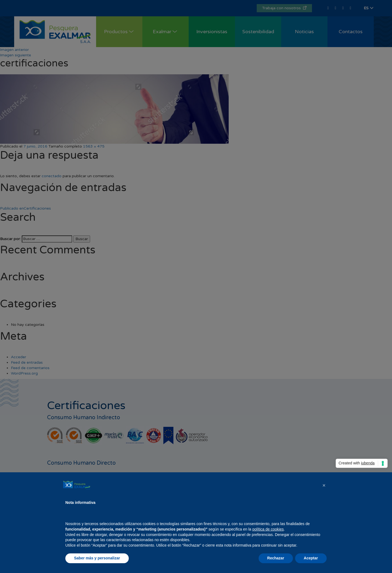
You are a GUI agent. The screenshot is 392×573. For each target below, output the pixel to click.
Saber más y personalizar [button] (97, 558)
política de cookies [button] (268, 529)
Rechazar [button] (276, 558)
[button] (324, 485)
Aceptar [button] (311, 558)
